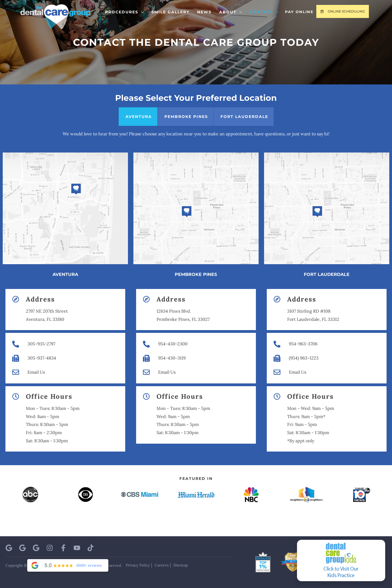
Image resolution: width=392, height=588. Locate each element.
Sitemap (181, 565)
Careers (162, 565)
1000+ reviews (89, 565)
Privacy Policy (138, 565)
